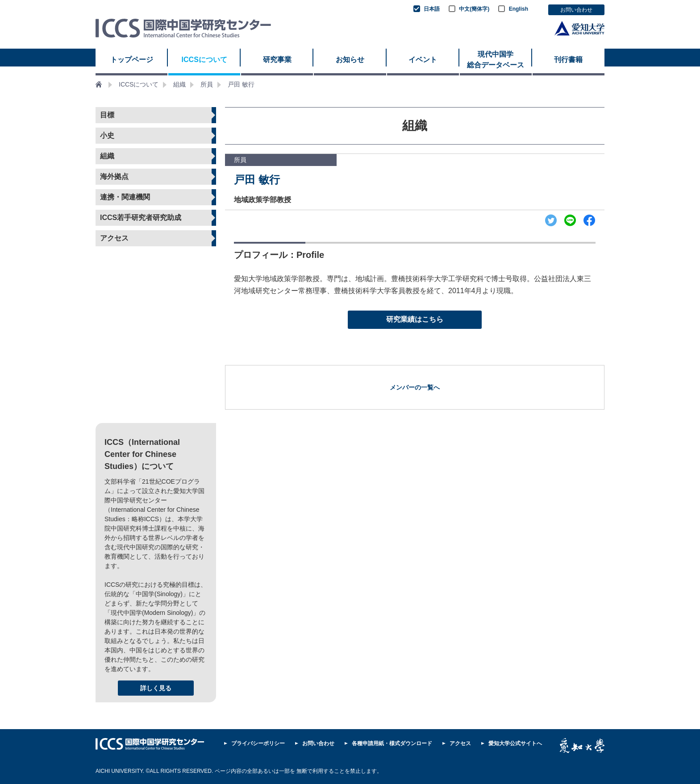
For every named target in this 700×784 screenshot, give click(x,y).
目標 (107, 115)
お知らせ (350, 60)
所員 (207, 84)
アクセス (114, 238)
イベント (423, 60)
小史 (107, 135)
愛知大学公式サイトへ (515, 743)
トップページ (132, 60)
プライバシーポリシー (258, 743)
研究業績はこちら (415, 319)
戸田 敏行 (241, 84)
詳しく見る (156, 688)
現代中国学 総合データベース (496, 60)
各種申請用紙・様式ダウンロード (392, 743)
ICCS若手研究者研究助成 (141, 218)
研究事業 (277, 60)
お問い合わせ (576, 10)
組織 (179, 84)
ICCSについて (204, 60)
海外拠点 (114, 176)
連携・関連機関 (125, 197)
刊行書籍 (568, 60)
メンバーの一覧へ (415, 387)
